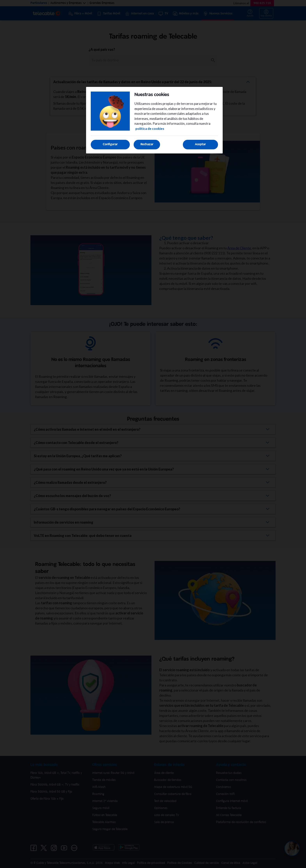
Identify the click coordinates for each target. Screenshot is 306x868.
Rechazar (147, 144)
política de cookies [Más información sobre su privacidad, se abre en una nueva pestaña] (150, 129)
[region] (154, 120)
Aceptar (200, 144)
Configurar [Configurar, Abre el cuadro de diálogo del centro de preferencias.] (110, 144)
